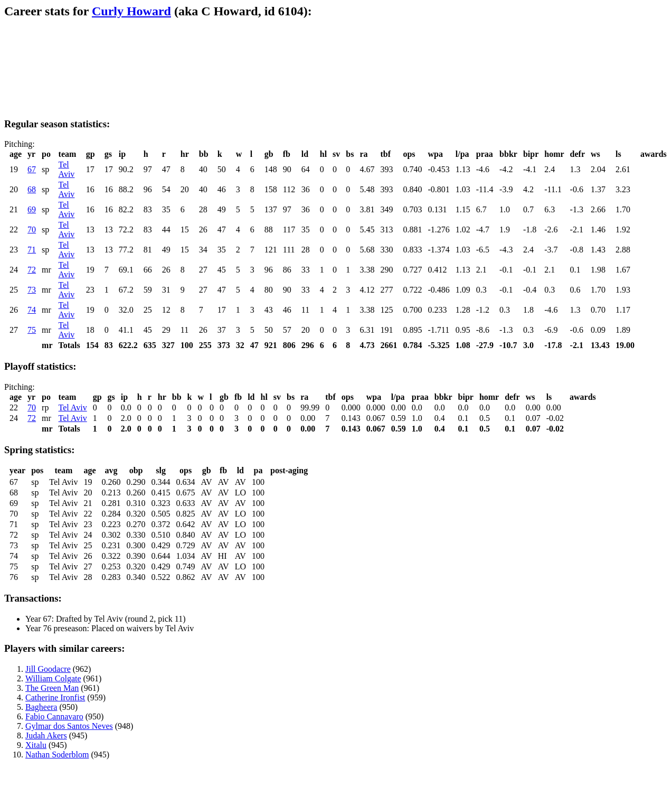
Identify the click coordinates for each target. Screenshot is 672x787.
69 (32, 209)
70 (32, 229)
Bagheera (41, 707)
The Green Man (52, 688)
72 (32, 270)
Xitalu (36, 745)
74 (32, 310)
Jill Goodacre (48, 669)
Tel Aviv (67, 169)
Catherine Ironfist (55, 697)
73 (32, 290)
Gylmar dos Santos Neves (69, 726)
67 (32, 169)
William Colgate (53, 678)
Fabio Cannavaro (54, 716)
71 (32, 250)
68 (32, 189)
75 (32, 330)
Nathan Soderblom (57, 755)
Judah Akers (46, 736)
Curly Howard (131, 11)
